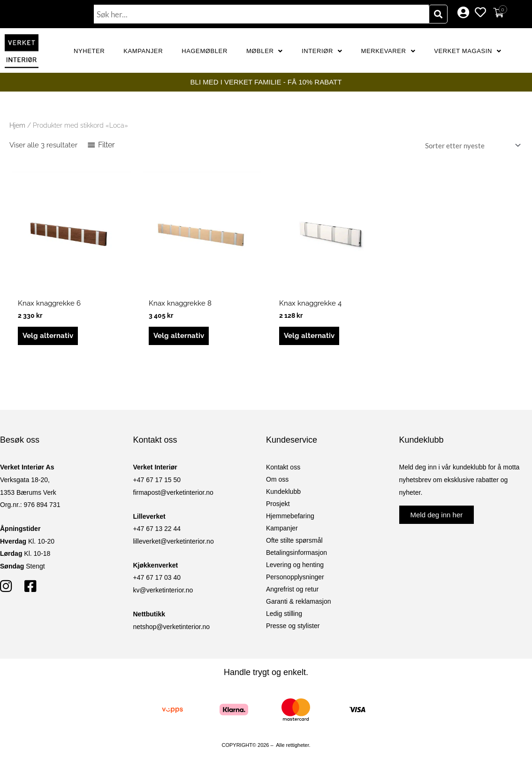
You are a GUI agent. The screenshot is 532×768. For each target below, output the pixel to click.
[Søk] (438, 14)
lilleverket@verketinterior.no (174, 541)
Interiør (322, 51)
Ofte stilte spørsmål (294, 540)
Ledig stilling (284, 614)
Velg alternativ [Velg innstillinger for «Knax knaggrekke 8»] (179, 336)
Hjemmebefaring (290, 516)
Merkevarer (388, 51)
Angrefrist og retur (292, 589)
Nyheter (89, 51)
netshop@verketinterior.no (172, 627)
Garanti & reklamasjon (299, 601)
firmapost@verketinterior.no (173, 492)
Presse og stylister (293, 626)
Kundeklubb (283, 492)
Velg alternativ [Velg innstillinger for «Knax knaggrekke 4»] (309, 336)
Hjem (17, 125)
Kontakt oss (283, 467)
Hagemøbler (205, 51)
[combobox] (261, 14)
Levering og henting (295, 565)
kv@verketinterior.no (163, 590)
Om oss (277, 479)
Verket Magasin (467, 51)
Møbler (265, 51)
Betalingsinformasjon (296, 553)
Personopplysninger (295, 577)
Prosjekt (278, 504)
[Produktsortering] (471, 145)
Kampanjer (143, 51)
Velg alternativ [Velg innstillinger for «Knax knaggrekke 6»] (48, 336)
